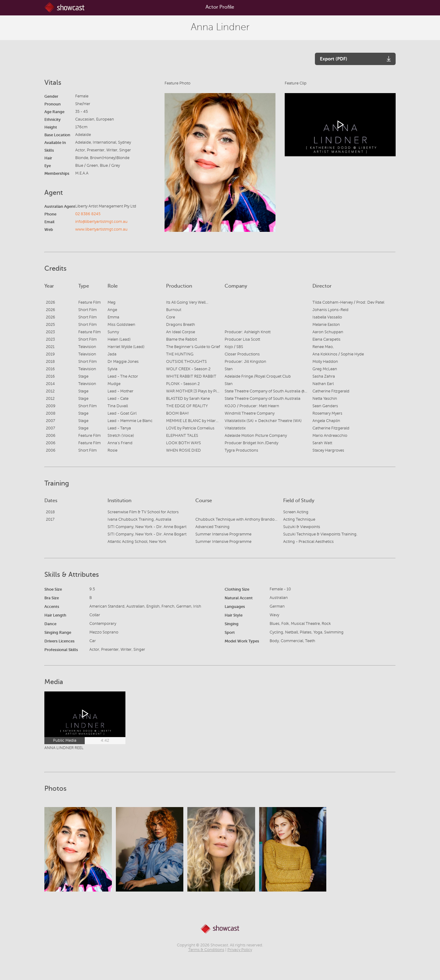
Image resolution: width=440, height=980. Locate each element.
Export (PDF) (334, 59)
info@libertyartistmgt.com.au (101, 222)
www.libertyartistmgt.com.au (101, 229)
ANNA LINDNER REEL (64, 748)
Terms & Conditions (206, 950)
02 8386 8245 (88, 214)
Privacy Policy (240, 950)
